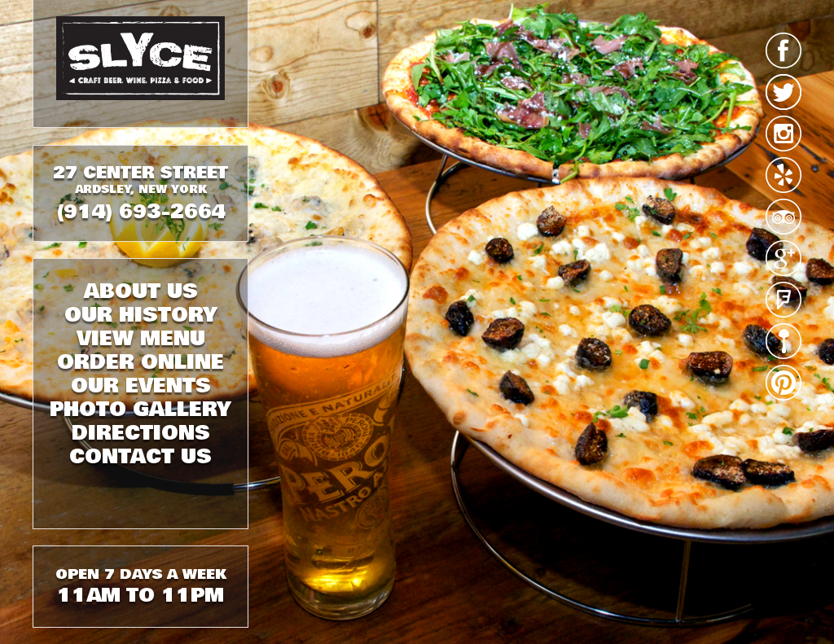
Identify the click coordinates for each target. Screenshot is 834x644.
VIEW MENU (141, 339)
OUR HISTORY (141, 315)
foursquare (784, 300)
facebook (784, 50)
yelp (784, 175)
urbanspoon (784, 341)
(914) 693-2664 (140, 212)
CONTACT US (140, 457)
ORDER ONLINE (140, 362)
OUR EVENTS (141, 386)
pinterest (784, 383)
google (784, 258)
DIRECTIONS (141, 433)
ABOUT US (141, 291)
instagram (784, 134)
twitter (784, 92)
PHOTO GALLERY (140, 410)
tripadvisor (784, 217)
